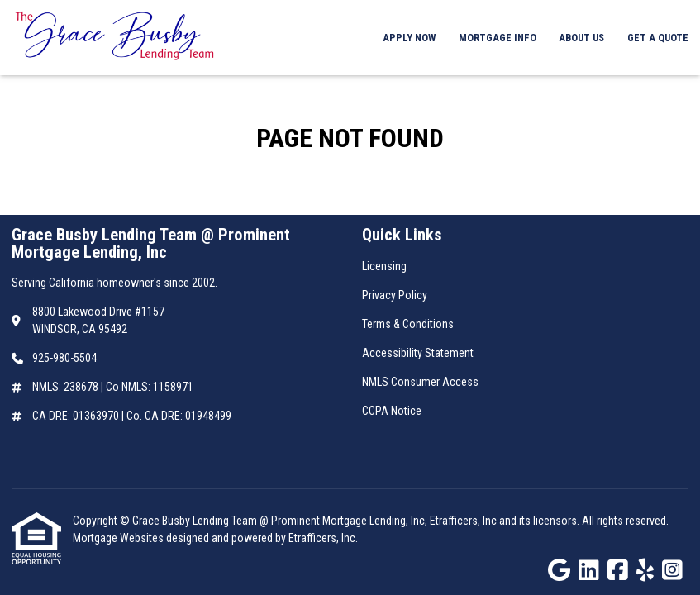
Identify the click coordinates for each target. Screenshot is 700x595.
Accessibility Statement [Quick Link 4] (418, 353)
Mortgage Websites (119, 538)
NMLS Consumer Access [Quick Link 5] (420, 382)
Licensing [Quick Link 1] (384, 266)
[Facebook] (618, 571)
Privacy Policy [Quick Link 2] (395, 295)
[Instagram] (672, 571)
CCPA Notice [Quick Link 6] (392, 411)
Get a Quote (658, 38)
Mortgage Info (498, 38)
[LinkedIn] (589, 571)
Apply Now (409, 38)
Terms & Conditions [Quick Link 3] (408, 324)
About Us (581, 38)
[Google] (559, 571)
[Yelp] (645, 571)
